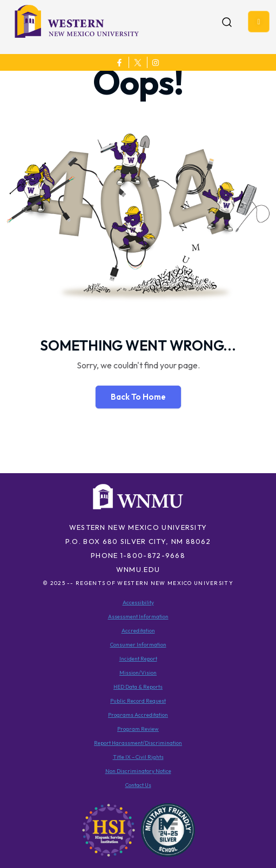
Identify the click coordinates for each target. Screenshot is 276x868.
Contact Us (138, 785)
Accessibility (138, 603)
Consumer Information (138, 645)
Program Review (138, 729)
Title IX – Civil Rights (138, 757)
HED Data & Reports (138, 687)
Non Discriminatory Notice (138, 771)
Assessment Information (138, 617)
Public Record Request (138, 701)
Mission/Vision (138, 673)
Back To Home (138, 397)
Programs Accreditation (138, 715)
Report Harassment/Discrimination (138, 743)
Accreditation (138, 631)
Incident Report (138, 659)
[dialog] (244, 836)
